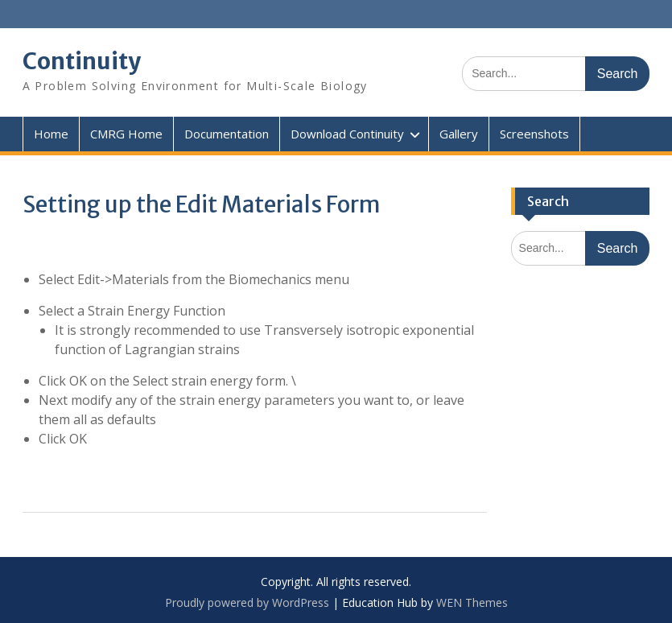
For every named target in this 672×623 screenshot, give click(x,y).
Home (51, 134)
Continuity (82, 61)
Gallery (459, 134)
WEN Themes (472, 602)
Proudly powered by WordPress (247, 602)
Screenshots (534, 134)
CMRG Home (126, 134)
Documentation (227, 134)
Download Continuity (347, 134)
